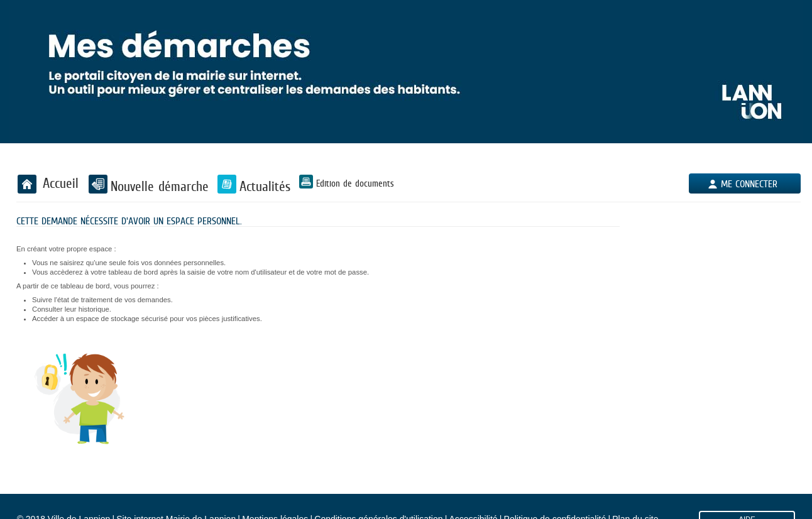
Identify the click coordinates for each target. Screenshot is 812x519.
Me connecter (749, 184)
